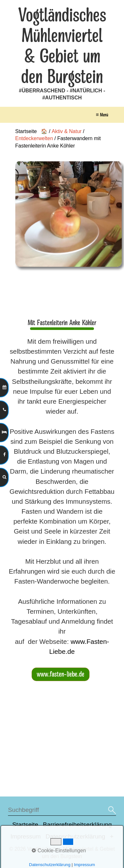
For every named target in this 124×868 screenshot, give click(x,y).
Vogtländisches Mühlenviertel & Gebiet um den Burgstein (62, 46)
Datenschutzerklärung (76, 836)
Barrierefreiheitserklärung (77, 825)
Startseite (25, 825)
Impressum (26, 836)
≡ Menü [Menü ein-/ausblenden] (102, 115)
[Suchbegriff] (62, 810)
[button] (61, 674)
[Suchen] (111, 810)
